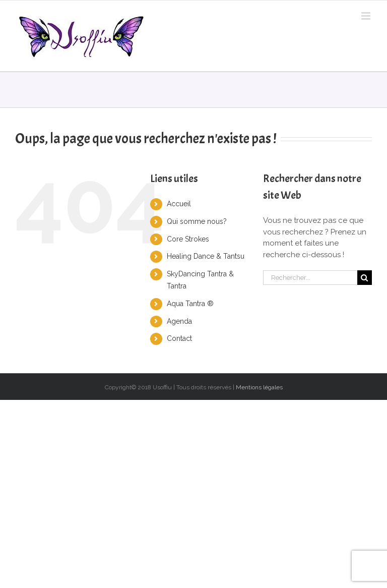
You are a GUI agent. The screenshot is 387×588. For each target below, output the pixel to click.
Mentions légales (259, 387)
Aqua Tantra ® (190, 304)
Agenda (179, 321)
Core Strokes (188, 239)
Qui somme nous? (197, 221)
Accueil (179, 204)
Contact (179, 338)
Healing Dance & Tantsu (206, 256)
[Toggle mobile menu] (367, 16)
